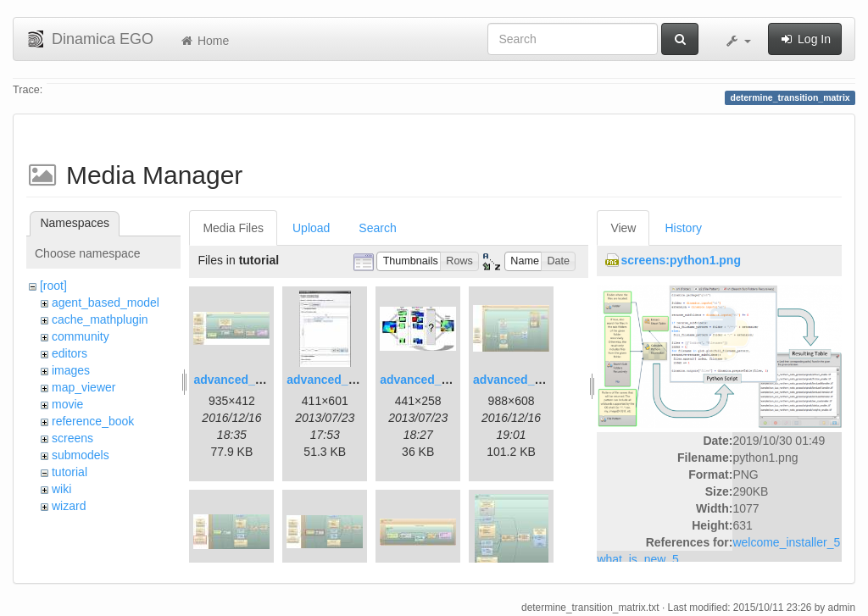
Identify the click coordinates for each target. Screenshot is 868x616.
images (71, 370)
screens (72, 438)
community (81, 336)
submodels (81, 455)
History (683, 228)
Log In (805, 39)
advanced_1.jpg (238, 380)
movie (67, 404)
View (623, 228)
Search (377, 228)
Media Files (233, 228)
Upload (311, 228)
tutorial (70, 472)
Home (204, 41)
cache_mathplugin (100, 319)
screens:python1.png (681, 260)
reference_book (93, 421)
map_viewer (83, 387)
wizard (69, 506)
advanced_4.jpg (517, 380)
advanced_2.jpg (331, 380)
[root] (53, 286)
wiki (61, 489)
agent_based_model (106, 302)
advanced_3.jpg (424, 380)
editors (70, 353)
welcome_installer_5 (786, 542)
